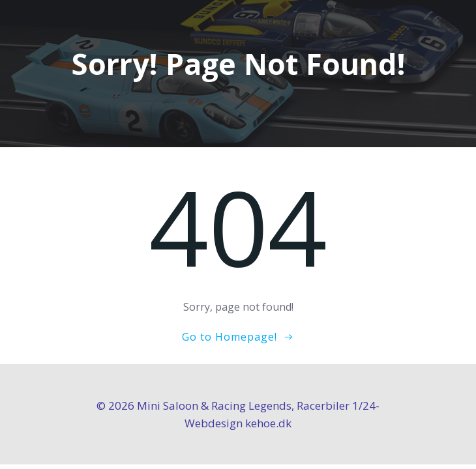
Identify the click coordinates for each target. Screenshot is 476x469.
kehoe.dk (268, 423)
